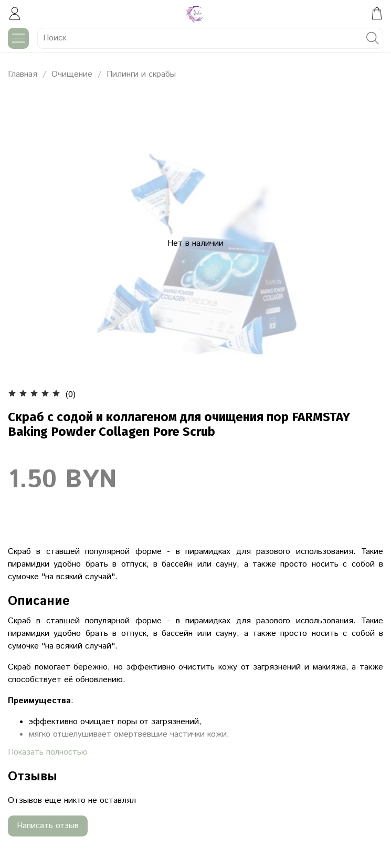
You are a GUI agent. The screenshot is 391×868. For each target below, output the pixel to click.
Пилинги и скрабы (141, 74)
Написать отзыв (48, 826)
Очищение (72, 74)
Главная (23, 74)
